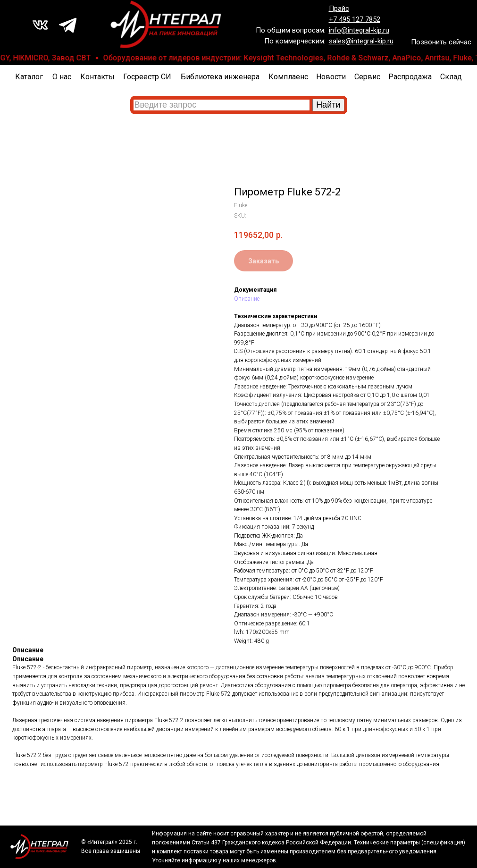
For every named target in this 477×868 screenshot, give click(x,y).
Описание (247, 299)
